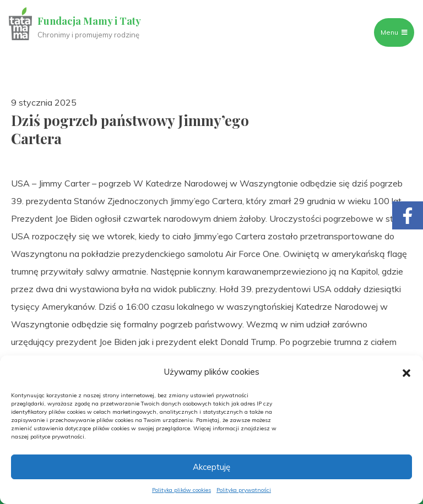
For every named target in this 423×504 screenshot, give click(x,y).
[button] (406, 372)
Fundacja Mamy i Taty (89, 21)
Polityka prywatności (244, 490)
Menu (394, 32)
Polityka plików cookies (181, 490)
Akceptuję (211, 467)
